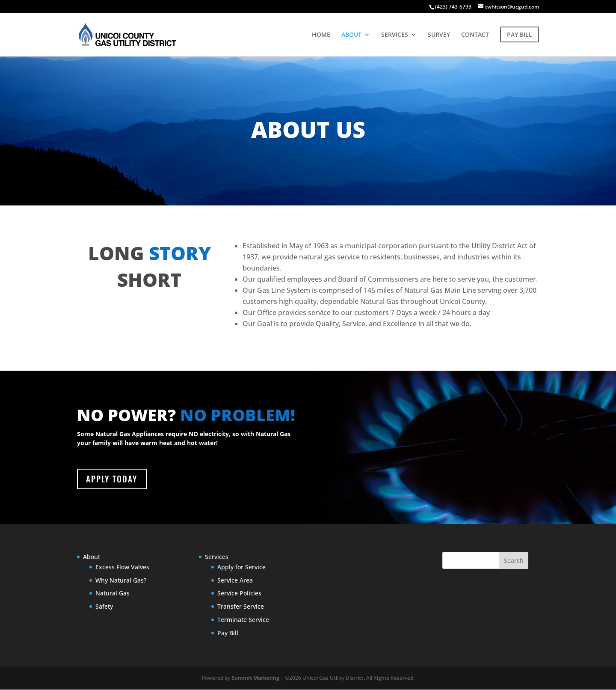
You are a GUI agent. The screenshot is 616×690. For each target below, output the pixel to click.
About (92, 558)
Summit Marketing (255, 679)
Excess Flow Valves (122, 567)
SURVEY (439, 35)
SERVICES (395, 35)
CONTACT (475, 35)
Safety (104, 607)
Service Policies (239, 594)
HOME (321, 35)
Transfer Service (241, 607)
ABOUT (351, 35)
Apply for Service (241, 567)
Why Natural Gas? (121, 581)
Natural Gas (113, 594)
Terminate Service (243, 620)
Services (217, 558)
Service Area (235, 581)
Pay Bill (228, 633)
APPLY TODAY (113, 479)
